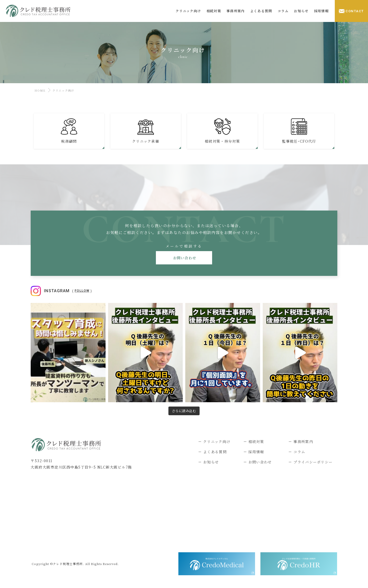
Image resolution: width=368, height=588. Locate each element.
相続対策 (256, 442)
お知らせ (211, 462)
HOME (39, 90)
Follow (82, 291)
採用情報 (256, 452)
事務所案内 (303, 442)
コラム (299, 452)
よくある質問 (215, 452)
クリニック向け (217, 442)
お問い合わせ (184, 258)
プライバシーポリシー (313, 462)
